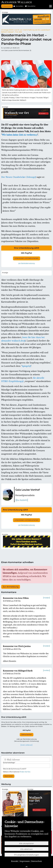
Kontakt (15, 861)
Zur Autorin (22, 500)
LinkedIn (28, 55)
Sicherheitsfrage (9, 763)
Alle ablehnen (26, 849)
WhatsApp (37, 55)
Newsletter (31, 6)
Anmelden (20, 6)
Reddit (13, 55)
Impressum (25, 861)
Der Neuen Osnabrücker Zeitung (18, 177)
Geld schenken (27, 735)
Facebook (8, 55)
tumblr (18, 55)
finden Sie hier (25, 772)
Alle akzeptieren (26, 843)
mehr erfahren (26, 745)
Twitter (3, 55)
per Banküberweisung (26, 263)
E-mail (42, 55)
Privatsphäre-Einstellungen (27, 855)
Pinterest (23, 55)
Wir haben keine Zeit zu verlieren (19, 135)
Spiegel (25, 366)
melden (47, 598)
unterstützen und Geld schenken (27, 258)
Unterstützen (7, 6)
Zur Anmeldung (11, 587)
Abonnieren (9, 776)
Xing (32, 55)
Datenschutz (36, 861)
